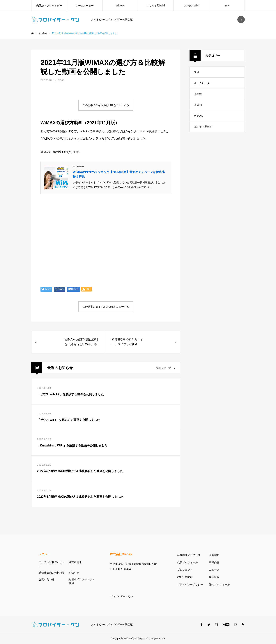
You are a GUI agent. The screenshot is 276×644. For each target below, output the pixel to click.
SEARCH (241, 20)
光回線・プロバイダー (49, 6)
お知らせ (60, 80)
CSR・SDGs (185, 577)
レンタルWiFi (191, 6)
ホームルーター (85, 6)
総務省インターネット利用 (82, 581)
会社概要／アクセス (189, 555)
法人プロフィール (219, 584)
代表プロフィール (187, 562)
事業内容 (214, 562)
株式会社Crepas (137, 638)
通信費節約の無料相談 (52, 573)
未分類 (198, 105)
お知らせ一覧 (163, 368)
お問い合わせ (47, 579)
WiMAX (120, 6)
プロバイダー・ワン (122, 596)
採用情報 (214, 577)
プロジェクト (185, 570)
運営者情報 (75, 562)
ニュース (214, 570)
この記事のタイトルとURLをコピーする (106, 105)
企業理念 (214, 555)
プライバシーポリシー (190, 584)
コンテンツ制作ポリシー (52, 564)
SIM (227, 6)
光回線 (198, 94)
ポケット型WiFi (156, 6)
